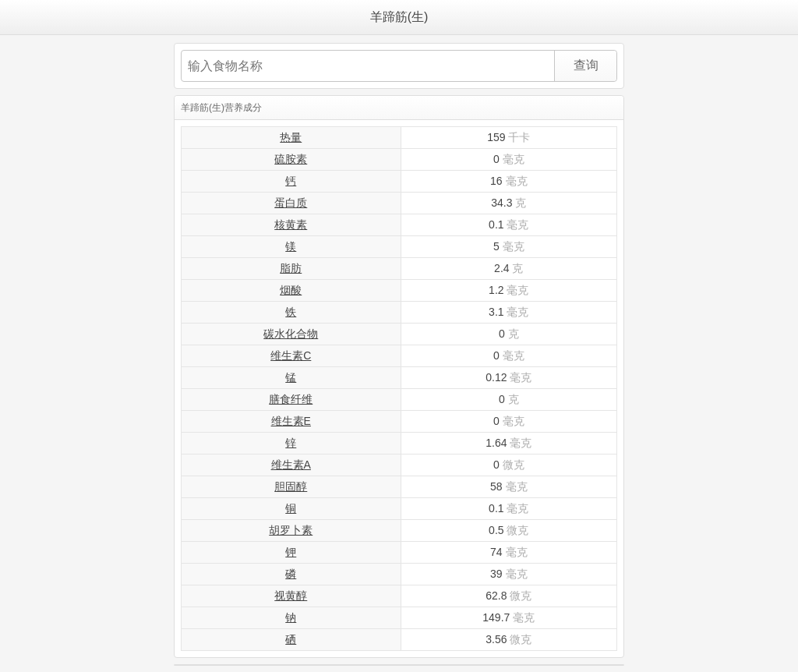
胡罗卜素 (291, 530)
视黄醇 (291, 596)
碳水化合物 (291, 334)
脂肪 (291, 268)
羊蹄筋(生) (399, 17)
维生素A (291, 465)
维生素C (291, 355)
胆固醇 (291, 486)
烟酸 (291, 290)
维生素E (291, 421)
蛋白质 (291, 203)
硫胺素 (291, 159)
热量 (291, 137)
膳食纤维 (291, 399)
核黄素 (291, 225)
